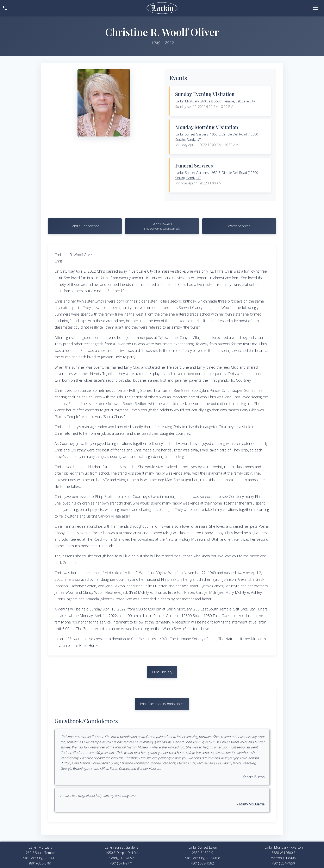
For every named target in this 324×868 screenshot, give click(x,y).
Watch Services (239, 226)
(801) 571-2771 (122, 864)
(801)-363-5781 (40, 864)
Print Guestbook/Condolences (162, 705)
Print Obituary (162, 672)
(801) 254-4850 (284, 864)
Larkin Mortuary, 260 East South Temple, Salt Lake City (215, 101)
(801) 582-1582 (203, 864)
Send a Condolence (85, 226)
